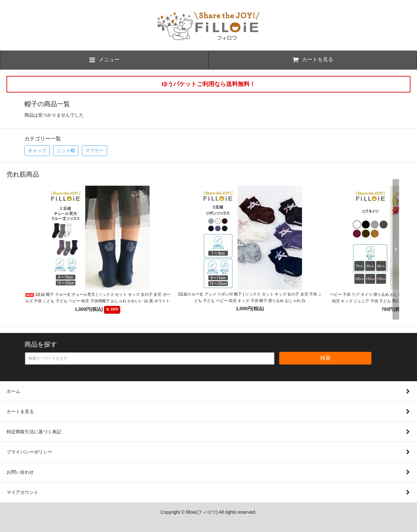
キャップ (37, 151)
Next (394, 249)
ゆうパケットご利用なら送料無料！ (208, 84)
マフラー (94, 151)
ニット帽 (66, 151)
